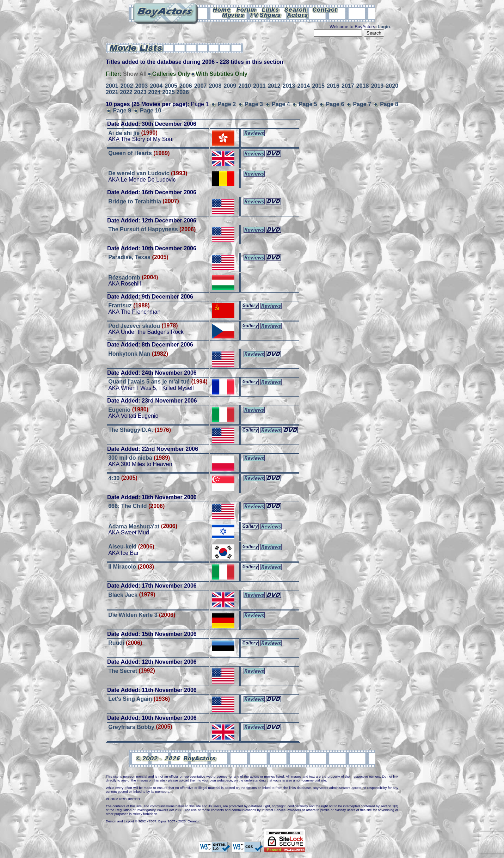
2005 (171, 86)
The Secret (123, 671)
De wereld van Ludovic (139, 173)
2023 (140, 92)
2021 (112, 92)
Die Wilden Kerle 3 (133, 615)
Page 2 (227, 104)
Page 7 (362, 104)
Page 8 (389, 104)
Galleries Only (171, 74)
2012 (274, 86)
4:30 (114, 478)
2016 (333, 86)
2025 (168, 92)
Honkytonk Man (129, 354)
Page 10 (150, 111)
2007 (201, 86)
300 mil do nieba (130, 458)
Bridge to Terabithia (135, 201)
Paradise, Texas (129, 257)
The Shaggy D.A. (131, 430)
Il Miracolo (122, 567)
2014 (304, 86)
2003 (142, 86)
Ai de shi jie (124, 133)
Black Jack (123, 595)
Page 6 (335, 104)
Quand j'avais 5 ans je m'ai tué (149, 382)
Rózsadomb (124, 277)
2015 (318, 86)
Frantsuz (120, 305)
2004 (156, 86)
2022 (126, 92)
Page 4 (281, 104)
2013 (289, 86)
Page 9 (122, 111)
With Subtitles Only (222, 74)
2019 (377, 86)
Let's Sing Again (130, 699)
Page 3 (254, 104)
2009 (230, 86)
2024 (154, 92)
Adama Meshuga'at (134, 526)
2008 (215, 86)
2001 (112, 86)
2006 (186, 86)
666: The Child (127, 506)
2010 (245, 86)
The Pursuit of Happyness (143, 229)
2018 (363, 86)
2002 (127, 86)
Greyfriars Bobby (131, 727)
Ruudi (116, 643)
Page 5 (308, 104)
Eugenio (119, 409)
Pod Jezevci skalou (134, 326)
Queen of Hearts (130, 153)
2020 (392, 86)
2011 (259, 86)
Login (384, 27)
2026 (183, 92)
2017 (348, 86)
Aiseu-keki (122, 547)
